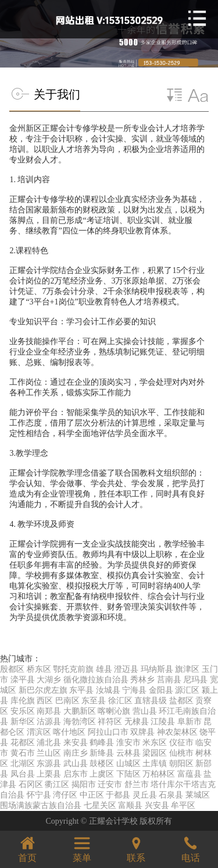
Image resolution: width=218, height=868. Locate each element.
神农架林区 (177, 732)
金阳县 (161, 690)
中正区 (92, 795)
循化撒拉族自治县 (96, 680)
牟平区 (183, 805)
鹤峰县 (102, 743)
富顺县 (130, 805)
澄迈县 (126, 669)
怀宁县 (39, 795)
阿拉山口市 (108, 732)
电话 (191, 848)
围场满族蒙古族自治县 (41, 805)
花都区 (23, 743)
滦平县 (23, 680)
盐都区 (181, 701)
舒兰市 (137, 784)
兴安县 (157, 805)
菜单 (82, 848)
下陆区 (128, 774)
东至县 (94, 701)
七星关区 (100, 805)
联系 (136, 848)
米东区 (155, 743)
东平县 (81, 690)
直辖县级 (151, 701)
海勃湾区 (80, 722)
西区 (45, 701)
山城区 (128, 764)
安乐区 (23, 711)
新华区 (23, 722)
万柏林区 (159, 774)
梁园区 (155, 753)
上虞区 (102, 774)
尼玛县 (195, 680)
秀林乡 (142, 680)
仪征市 (181, 743)
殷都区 (12, 669)
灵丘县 (145, 795)
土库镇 (155, 764)
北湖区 (23, 764)
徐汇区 (120, 701)
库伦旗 (23, 701)
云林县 (128, 753)
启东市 (76, 774)
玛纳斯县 (157, 669)
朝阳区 (181, 764)
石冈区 (31, 784)
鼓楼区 (102, 764)
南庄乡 (76, 753)
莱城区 (198, 795)
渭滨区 (39, 732)
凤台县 (23, 774)
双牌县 (142, 732)
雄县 (104, 669)
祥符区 (110, 722)
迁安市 (110, 784)
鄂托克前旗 (73, 669)
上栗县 (49, 774)
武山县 (76, 764)
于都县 (118, 795)
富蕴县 (190, 774)
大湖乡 (49, 680)
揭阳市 (84, 784)
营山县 (145, 711)
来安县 (76, 743)
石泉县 (171, 795)
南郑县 (49, 711)
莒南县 (169, 680)
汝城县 (108, 690)
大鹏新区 (80, 711)
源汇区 (187, 690)
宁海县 (134, 690)
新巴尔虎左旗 (43, 690)
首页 (27, 848)
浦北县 (49, 743)
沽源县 (49, 722)
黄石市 (23, 753)
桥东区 (39, 669)
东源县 (49, 764)
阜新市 (190, 722)
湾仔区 (65, 795)
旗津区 (187, 669)
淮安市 (128, 743)
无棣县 (137, 722)
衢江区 (57, 784)
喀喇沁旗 (114, 711)
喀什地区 (69, 732)
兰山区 (49, 753)
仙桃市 (181, 753)
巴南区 (67, 701)
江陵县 (163, 722)
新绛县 (102, 753)
